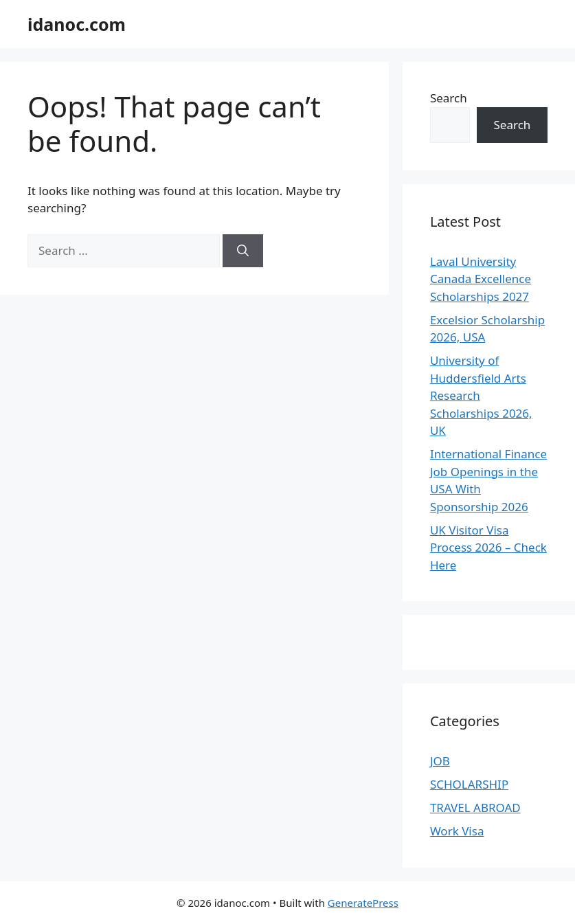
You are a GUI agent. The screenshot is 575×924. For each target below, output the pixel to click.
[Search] (243, 251)
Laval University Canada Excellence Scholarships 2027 (481, 279)
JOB (440, 761)
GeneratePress (363, 903)
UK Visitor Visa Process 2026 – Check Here (488, 548)
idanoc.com (77, 24)
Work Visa (457, 831)
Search (449, 98)
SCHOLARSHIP (469, 784)
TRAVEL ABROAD (475, 808)
